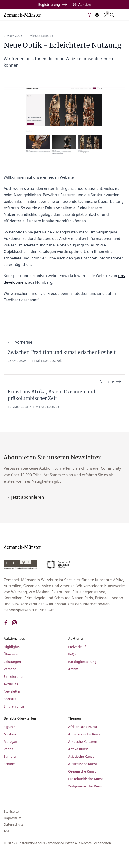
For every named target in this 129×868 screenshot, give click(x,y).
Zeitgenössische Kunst (85, 786)
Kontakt (10, 699)
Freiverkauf (77, 647)
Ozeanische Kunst (82, 771)
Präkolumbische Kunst (86, 779)
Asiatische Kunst (81, 756)
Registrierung (49, 5)
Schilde (9, 764)
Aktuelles (11, 684)
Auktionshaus (14, 638)
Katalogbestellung (82, 662)
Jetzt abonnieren (24, 497)
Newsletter (12, 691)
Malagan (10, 742)
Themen (75, 718)
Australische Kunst (83, 764)
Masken (10, 734)
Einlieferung (13, 676)
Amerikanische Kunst (85, 734)
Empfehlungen (15, 706)
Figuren (10, 727)
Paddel (9, 749)
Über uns (11, 654)
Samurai (10, 756)
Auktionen (76, 638)
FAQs (72, 654)
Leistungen (12, 662)
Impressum (13, 818)
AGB (7, 831)
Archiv (73, 669)
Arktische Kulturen (83, 742)
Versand (10, 669)
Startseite (11, 811)
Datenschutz (13, 824)
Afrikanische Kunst (83, 727)
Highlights (12, 647)
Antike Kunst (78, 749)
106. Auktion (81, 5)
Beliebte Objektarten (20, 718)
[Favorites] (104, 15)
